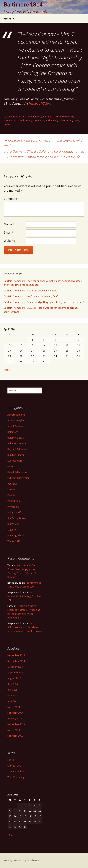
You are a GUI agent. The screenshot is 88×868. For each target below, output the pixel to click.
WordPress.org (16, 777)
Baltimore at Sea (17, 443)
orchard (8, 124)
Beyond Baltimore (17, 449)
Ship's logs (13, 524)
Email (9, 232)
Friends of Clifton (40, 104)
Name (9, 224)
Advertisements (16, 415)
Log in (11, 760)
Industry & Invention (18, 478)
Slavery (12, 530)
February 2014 (15, 713)
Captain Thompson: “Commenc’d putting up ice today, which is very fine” (44, 302)
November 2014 (16, 661)
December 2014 (16, 655)
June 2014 (13, 690)
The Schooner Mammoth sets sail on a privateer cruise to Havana (25, 627)
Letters (12, 489)
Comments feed (16, 771)
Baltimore (36, 117)
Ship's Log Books (17, 518)
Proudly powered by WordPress (22, 860)
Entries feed (14, 766)
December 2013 (16, 724)
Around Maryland (17, 420)
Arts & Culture (15, 426)
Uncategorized (16, 535)
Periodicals (14, 501)
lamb (76, 120)
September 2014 (17, 672)
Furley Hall (51, 120)
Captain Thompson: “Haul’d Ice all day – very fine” (31, 296)
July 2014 (13, 684)
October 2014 (15, 667)
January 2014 (15, 718)
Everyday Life (15, 461)
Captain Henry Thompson (31, 120)
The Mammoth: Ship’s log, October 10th (24, 596)
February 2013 (15, 736)
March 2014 (14, 707)
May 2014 (13, 695)
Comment (12, 199)
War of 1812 (14, 541)
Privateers (13, 507)
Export (11, 466)
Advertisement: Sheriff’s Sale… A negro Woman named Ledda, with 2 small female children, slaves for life (44, 154)
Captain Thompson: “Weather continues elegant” (31, 291)
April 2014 (13, 701)
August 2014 (14, 678)
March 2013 (14, 730)
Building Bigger (16, 455)
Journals (47, 117)
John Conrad (65, 120)
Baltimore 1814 (16, 438)
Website (9, 241)
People (11, 495)
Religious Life (15, 512)
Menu (7, 18)
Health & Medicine (17, 472)
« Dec (7, 370)
